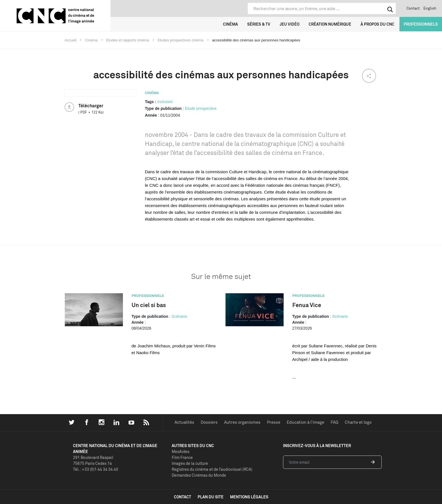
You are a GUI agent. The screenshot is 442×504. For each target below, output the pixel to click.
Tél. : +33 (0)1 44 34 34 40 (96, 469)
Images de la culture (190, 463)
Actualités (184, 422)
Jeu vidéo (289, 24)
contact (183, 497)
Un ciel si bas (149, 305)
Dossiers (209, 422)
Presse (274, 422)
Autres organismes (242, 422)
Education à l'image (305, 422)
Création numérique (330, 24)
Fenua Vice (307, 305)
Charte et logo (358, 422)
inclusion (165, 102)
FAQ (334, 422)
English (430, 8)
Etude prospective (201, 108)
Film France (182, 457)
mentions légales (249, 497)
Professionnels (421, 24)
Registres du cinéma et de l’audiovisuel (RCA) (212, 469)
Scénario (179, 316)
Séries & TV (259, 24)
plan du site (211, 497)
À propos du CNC (377, 24)
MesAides (181, 451)
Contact (413, 8)
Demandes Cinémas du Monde (199, 475)
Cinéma (230, 24)
